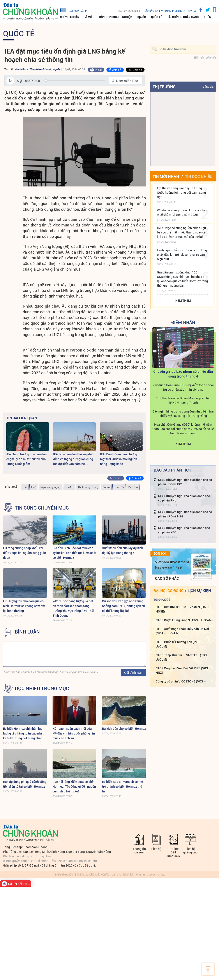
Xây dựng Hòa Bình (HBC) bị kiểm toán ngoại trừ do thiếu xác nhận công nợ (183, 387)
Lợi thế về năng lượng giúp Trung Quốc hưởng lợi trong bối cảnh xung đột (181, 192)
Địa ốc (142, 17)
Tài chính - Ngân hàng (183, 17)
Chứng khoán (70, 17)
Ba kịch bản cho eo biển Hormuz (124, 728)
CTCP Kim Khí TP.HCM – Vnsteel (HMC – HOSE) (184, 609)
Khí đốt (69, 487)
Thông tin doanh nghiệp (115, 17)
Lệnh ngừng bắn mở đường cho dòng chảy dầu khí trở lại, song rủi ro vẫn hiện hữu (182, 255)
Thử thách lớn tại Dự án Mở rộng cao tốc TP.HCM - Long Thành (183, 400)
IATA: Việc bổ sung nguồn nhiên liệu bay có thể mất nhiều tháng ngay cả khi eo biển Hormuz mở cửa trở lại (181, 232)
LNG (34, 487)
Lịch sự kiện (199, 591)
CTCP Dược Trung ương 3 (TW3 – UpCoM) (184, 620)
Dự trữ (106, 487)
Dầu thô (133, 487)
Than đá (119, 487)
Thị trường (164, 87)
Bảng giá (208, 87)
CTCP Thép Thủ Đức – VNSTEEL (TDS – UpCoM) (183, 657)
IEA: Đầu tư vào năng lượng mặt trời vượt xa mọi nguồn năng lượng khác (119, 459)
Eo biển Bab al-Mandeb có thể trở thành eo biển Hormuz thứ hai (122, 786)
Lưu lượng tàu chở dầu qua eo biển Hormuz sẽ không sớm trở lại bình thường (24, 606)
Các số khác (167, 578)
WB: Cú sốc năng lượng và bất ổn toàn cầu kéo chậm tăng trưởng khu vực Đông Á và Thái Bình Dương (73, 608)
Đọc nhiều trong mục (42, 688)
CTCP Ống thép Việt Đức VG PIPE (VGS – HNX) (183, 670)
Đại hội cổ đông (169, 591)
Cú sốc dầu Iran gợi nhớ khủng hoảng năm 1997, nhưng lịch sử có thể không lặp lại (124, 606)
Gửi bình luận (133, 673)
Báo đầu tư (151, 11)
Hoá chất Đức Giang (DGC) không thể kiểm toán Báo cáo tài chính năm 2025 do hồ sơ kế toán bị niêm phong (183, 429)
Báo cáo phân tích (173, 470)
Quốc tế (157, 17)
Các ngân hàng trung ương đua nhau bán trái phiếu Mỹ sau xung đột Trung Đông (183, 413)
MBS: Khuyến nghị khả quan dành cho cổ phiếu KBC (184, 530)
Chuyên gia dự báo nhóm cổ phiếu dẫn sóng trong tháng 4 (183, 374)
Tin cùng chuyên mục (42, 508)
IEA (25, 487)
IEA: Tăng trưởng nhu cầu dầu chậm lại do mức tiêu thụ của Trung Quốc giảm (26, 459)
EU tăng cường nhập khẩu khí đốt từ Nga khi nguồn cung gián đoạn (25, 553)
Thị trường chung (88, 487)
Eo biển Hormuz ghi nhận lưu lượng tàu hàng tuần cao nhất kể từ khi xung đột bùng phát (23, 733)
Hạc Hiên (20, 69)
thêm (208, 17)
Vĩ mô (88, 17)
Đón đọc (160, 554)
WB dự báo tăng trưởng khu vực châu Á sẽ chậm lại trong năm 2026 (182, 212)
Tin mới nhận (166, 176)
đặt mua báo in (74, 10)
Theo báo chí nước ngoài (44, 69)
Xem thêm (183, 300)
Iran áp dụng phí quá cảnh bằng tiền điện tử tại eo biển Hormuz (25, 784)
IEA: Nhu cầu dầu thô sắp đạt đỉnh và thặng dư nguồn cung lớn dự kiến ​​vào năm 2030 (73, 459)
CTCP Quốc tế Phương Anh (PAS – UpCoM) (179, 644)
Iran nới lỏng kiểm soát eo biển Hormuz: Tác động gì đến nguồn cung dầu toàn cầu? (74, 786)
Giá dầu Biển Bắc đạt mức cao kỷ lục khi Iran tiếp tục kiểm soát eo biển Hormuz (74, 553)
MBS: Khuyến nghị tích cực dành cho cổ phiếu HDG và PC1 (185, 482)
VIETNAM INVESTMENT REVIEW (179, 11)
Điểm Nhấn (183, 322)
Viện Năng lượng (50, 487)
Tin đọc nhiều (199, 176)
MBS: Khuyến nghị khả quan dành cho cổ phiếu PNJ (184, 498)
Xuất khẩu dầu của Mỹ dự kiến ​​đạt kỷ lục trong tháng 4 (123, 550)
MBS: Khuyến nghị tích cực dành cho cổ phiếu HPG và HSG (185, 514)
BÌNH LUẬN (27, 632)
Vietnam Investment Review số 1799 (172, 565)
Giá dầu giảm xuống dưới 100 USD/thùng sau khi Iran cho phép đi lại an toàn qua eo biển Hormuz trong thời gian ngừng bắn (182, 279)
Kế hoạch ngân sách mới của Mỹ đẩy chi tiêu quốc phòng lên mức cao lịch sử (74, 733)
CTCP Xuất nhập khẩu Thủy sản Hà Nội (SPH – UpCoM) (182, 631)
